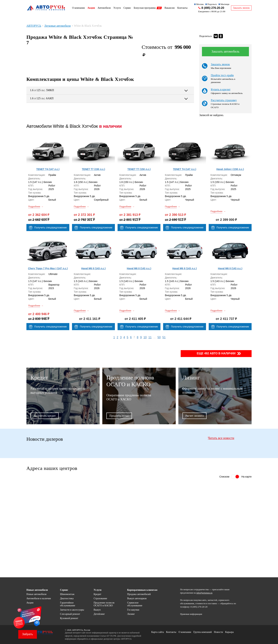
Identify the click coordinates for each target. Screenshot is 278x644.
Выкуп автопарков (137, 598)
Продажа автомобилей (139, 594)
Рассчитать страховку (224, 100)
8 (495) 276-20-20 (213, 8)
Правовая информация (191, 614)
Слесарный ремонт (70, 614)
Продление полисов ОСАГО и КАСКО (104, 604)
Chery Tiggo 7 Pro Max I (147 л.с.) (48, 268)
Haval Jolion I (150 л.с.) (230, 169)
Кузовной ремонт (69, 618)
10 (145, 337)
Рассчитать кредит (45, 416)
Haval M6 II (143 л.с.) (93, 268)
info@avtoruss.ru (204, 593)
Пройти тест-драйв (222, 75)
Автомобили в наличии (39, 598)
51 (164, 337)
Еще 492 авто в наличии (216, 353)
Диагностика (67, 598)
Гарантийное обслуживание (67, 604)
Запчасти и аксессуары (72, 610)
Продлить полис (119, 416)
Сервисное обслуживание (135, 604)
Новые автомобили (36, 594)
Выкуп (97, 610)
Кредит (97, 594)
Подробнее (34, 207)
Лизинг (131, 614)
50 (159, 337)
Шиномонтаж (67, 594)
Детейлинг (99, 614)
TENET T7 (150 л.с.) (93, 169)
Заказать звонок (220, 64)
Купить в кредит (221, 89)
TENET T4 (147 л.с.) (48, 169)
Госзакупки (133, 610)
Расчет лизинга (195, 416)
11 (150, 337)
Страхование (100, 598)
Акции (30, 603)
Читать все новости (221, 438)
